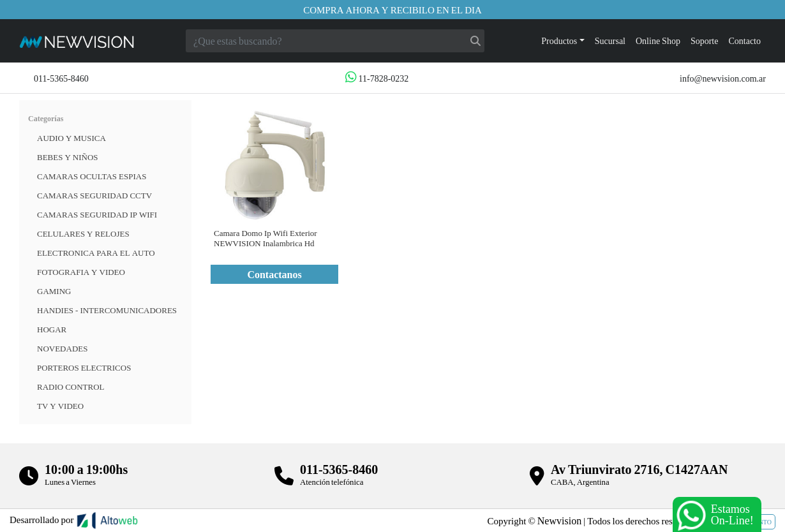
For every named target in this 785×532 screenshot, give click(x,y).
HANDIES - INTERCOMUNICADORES (107, 310)
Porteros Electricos (84, 367)
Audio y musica (71, 138)
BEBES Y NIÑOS (68, 157)
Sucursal (610, 41)
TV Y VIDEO (60, 406)
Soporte (705, 41)
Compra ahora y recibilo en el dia (392, 10)
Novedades (62, 348)
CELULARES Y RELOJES (83, 233)
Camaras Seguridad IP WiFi (97, 214)
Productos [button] (559, 41)
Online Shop (658, 41)
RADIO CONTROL (71, 387)
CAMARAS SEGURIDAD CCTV (94, 195)
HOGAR (52, 329)
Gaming (54, 291)
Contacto (744, 41)
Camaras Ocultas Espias (92, 176)
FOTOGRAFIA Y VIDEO (81, 272)
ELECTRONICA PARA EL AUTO (96, 253)
